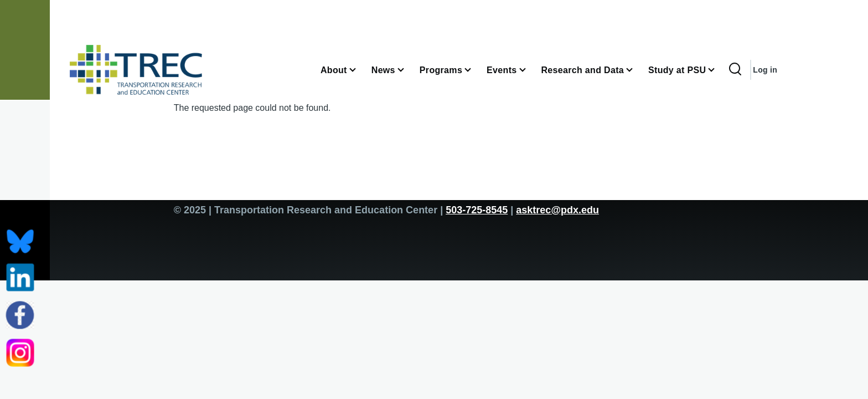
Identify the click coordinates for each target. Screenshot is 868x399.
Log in (765, 70)
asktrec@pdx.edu (557, 210)
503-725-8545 (477, 210)
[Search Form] (735, 70)
